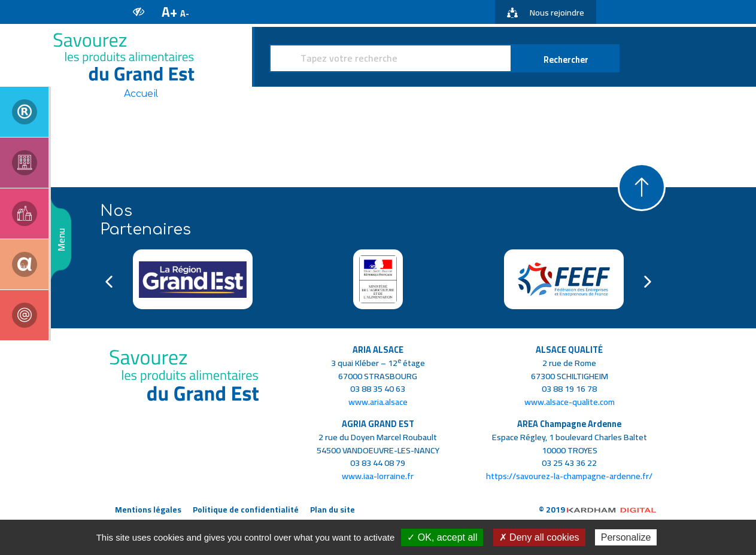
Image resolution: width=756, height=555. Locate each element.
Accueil (141, 94)
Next (648, 282)
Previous (109, 282)
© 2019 (598, 510)
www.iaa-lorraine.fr (378, 476)
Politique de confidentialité (246, 510)
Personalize (626, 537)
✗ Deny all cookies (539, 537)
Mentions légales (148, 510)
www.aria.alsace (378, 402)
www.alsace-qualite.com (570, 402)
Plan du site (333, 510)
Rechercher (566, 60)
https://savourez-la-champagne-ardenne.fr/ (569, 476)
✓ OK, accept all (442, 537)
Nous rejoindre (546, 12)
